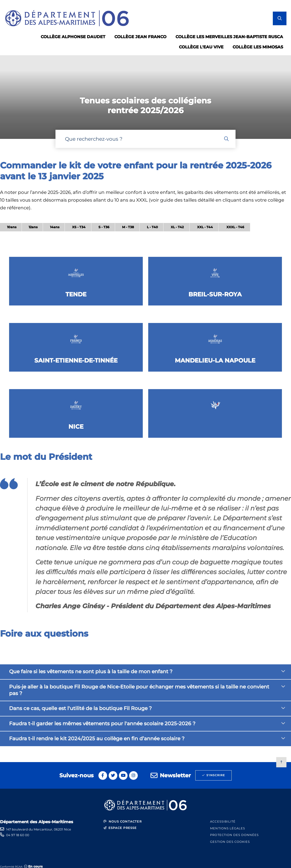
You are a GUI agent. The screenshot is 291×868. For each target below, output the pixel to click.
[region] (125, 230)
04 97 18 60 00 (18, 835)
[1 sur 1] (145, 97)
